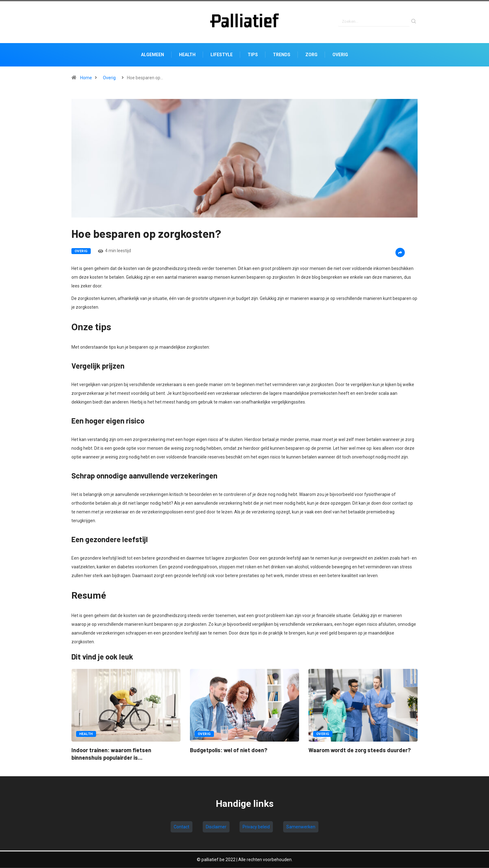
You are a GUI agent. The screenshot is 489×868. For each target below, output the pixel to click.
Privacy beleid (256, 828)
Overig (340, 56)
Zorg (311, 56)
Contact (182, 828)
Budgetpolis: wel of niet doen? (229, 751)
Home (86, 79)
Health (187, 56)
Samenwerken (301, 828)
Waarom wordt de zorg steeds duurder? (360, 751)
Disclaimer (216, 828)
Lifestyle (222, 56)
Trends (282, 56)
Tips (253, 56)
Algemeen (153, 56)
